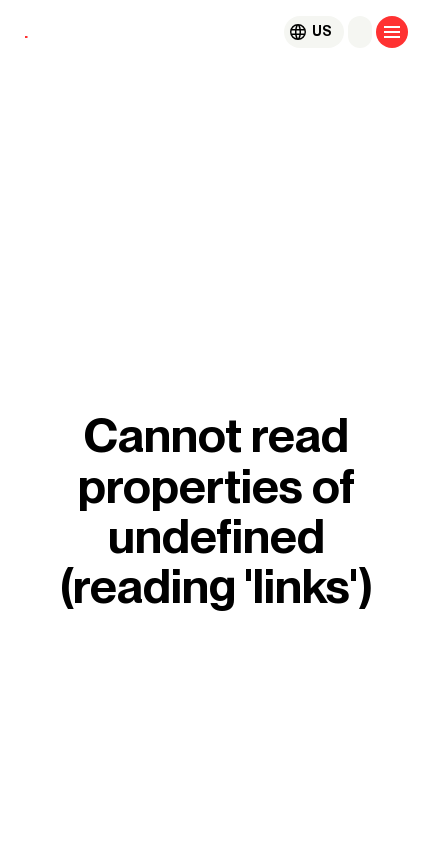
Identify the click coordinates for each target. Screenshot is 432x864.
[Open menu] (392, 32)
